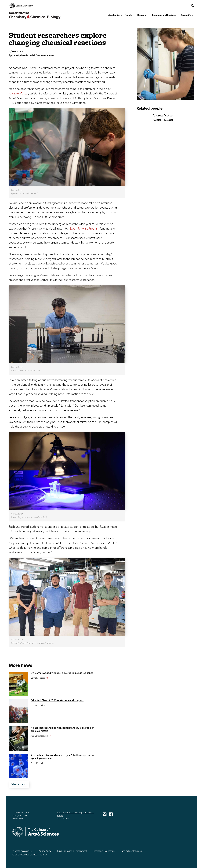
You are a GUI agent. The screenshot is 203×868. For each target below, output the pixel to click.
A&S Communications (40, 736)
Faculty (129, 15)
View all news (19, 785)
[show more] (122, 15)
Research (142, 15)
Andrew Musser (18, 94)
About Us (186, 15)
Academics (114, 15)
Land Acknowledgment (132, 851)
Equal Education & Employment (72, 851)
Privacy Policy (45, 851)
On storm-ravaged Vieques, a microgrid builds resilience (62, 673)
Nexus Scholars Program (84, 229)
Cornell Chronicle (38, 678)
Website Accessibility (22, 851)
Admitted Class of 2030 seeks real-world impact (57, 701)
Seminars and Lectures (164, 15)
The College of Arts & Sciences (174, 6)
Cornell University (21, 6)
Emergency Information (104, 851)
